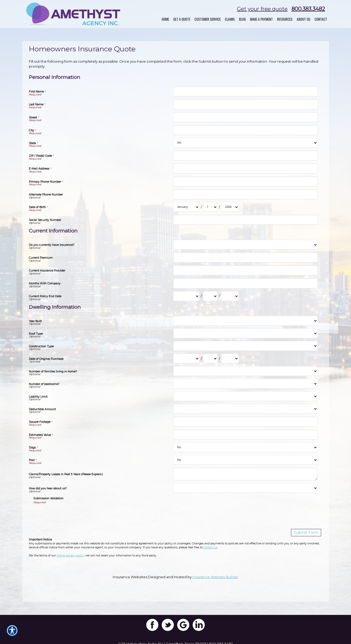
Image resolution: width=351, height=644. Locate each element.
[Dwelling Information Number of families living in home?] (245, 371)
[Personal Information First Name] (245, 91)
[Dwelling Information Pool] (245, 460)
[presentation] (73, 515)
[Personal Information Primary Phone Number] (245, 182)
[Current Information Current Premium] (245, 258)
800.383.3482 (308, 9)
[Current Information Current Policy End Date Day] (210, 296)
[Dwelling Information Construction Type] (245, 346)
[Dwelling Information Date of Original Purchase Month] (186, 359)
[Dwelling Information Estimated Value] (245, 435)
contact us (210, 547)
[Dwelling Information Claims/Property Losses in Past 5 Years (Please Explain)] (245, 474)
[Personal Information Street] (245, 117)
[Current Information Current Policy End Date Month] (186, 296)
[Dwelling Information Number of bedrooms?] (245, 384)
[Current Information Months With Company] (245, 283)
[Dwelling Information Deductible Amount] (245, 409)
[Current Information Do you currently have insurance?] (245, 245)
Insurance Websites (130, 577)
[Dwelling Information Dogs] (245, 447)
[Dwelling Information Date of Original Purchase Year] (230, 359)
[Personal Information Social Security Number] (245, 220)
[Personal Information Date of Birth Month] (186, 207)
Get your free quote (262, 9)
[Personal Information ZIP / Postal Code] (245, 156)
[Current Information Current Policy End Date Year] (230, 296)
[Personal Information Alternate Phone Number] (245, 194)
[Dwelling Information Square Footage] (245, 422)
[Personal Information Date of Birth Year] (230, 207)
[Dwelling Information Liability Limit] (245, 396)
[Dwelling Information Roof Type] (245, 333)
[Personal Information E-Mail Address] (245, 168)
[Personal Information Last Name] (245, 104)
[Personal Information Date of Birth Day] (210, 207)
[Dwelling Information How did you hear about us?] (245, 488)
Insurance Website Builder (215, 577)
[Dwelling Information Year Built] (245, 321)
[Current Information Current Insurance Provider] (245, 270)
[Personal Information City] (245, 130)
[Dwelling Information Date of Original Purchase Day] (210, 359)
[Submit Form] (307, 532)
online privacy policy (71, 555)
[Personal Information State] (245, 143)
